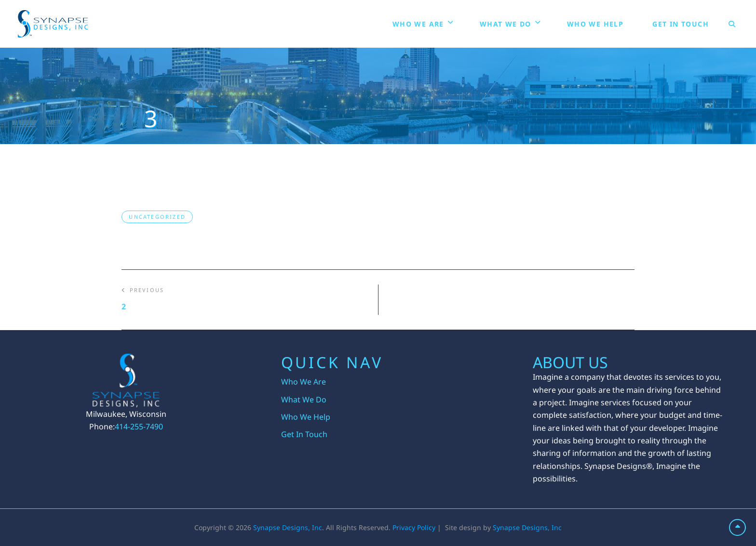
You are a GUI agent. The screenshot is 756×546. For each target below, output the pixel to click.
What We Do (506, 24)
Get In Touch (681, 24)
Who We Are (418, 24)
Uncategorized (157, 217)
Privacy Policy (414, 527)
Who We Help (595, 24)
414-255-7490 (139, 426)
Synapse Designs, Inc (288, 527)
